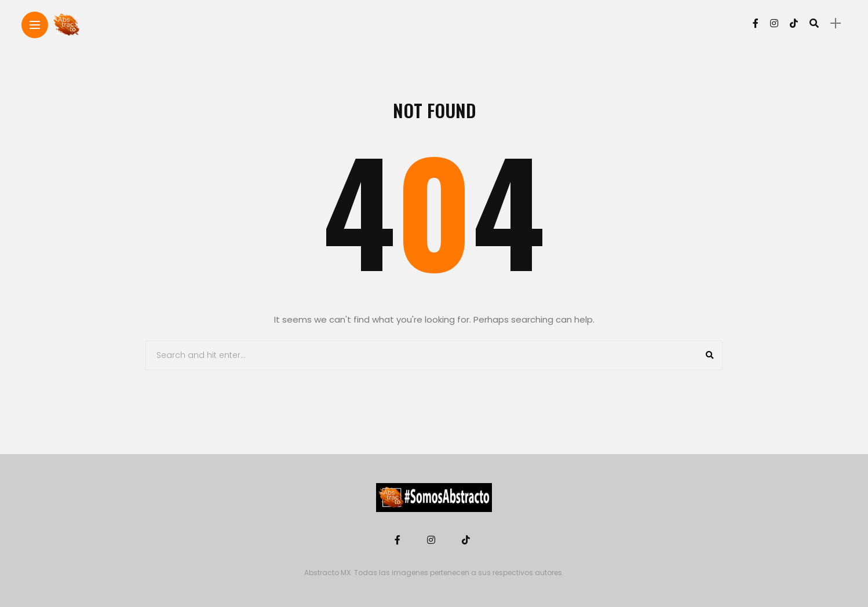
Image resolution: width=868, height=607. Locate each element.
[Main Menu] (35, 25)
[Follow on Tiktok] (794, 23)
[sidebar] (836, 23)
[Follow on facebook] (756, 23)
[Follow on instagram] (774, 23)
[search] (814, 23)
